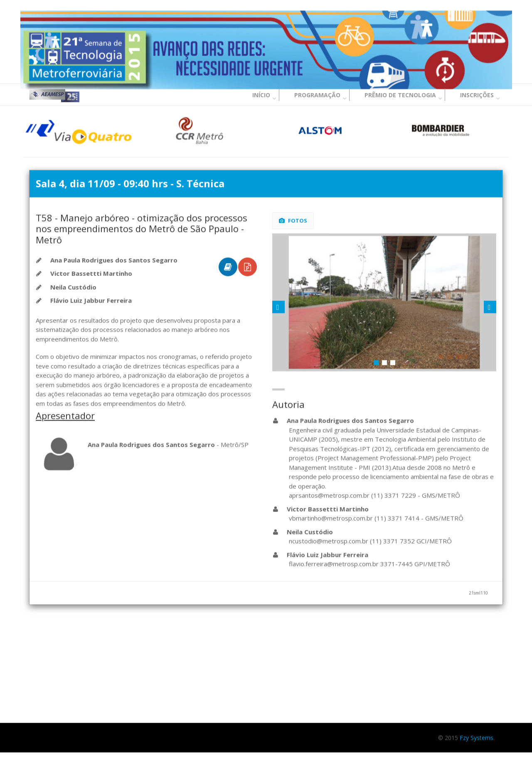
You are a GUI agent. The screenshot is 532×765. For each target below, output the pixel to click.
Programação (317, 95)
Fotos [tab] (293, 221)
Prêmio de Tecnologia (400, 95)
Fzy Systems (477, 738)
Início (261, 95)
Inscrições (477, 95)
